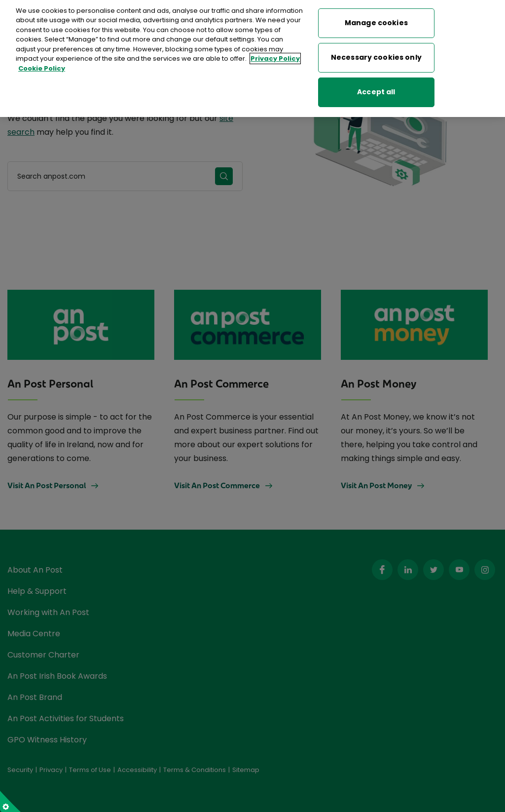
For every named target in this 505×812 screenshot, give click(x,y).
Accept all (376, 88)
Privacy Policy (275, 55)
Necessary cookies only (376, 53)
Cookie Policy (42, 64)
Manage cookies (376, 19)
